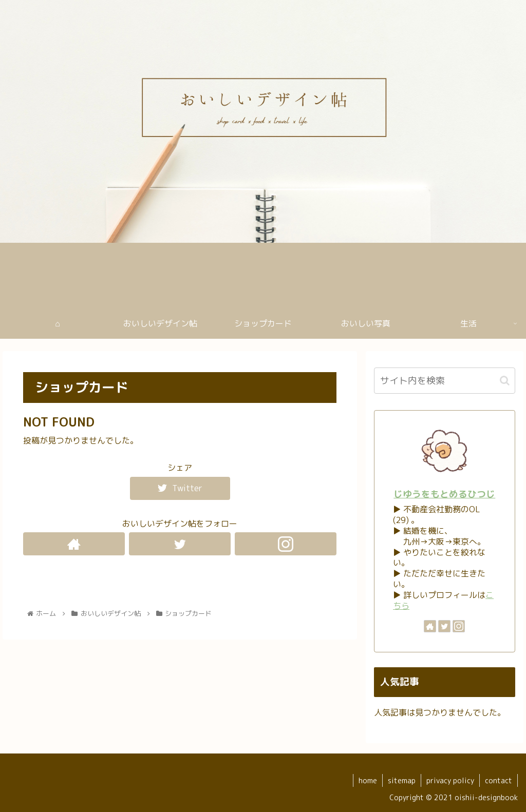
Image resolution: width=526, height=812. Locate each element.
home (368, 780)
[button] (505, 381)
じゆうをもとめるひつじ (444, 494)
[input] (444, 381)
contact (499, 780)
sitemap (402, 780)
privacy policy (450, 780)
